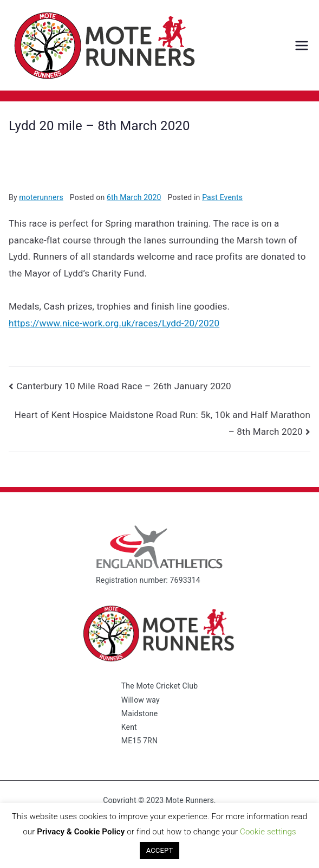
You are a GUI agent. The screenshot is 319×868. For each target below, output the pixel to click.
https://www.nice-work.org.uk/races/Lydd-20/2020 (114, 323)
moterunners (41, 197)
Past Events (222, 197)
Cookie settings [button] (268, 832)
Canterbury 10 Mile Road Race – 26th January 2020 (124, 386)
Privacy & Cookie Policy (81, 832)
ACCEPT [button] (160, 850)
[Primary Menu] (302, 46)
